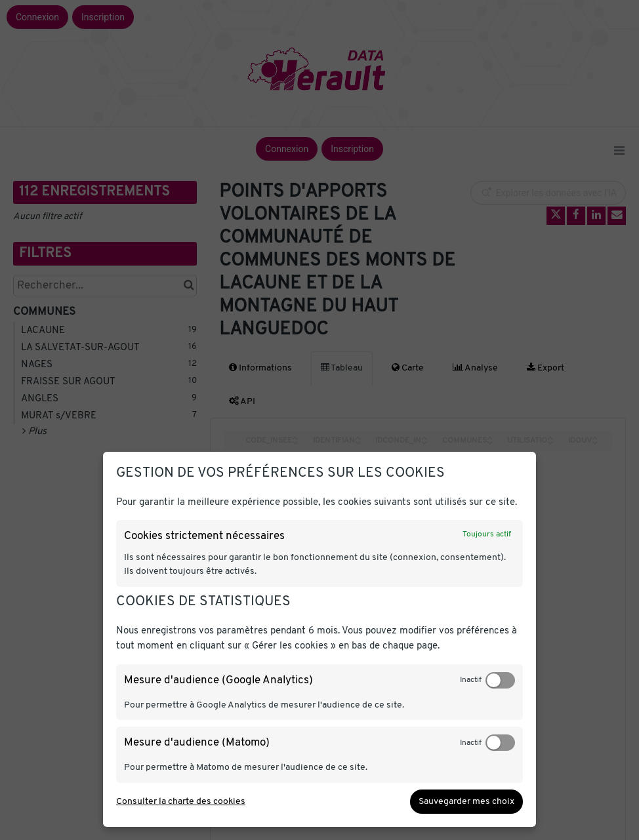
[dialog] (319, 639)
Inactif (471, 680)
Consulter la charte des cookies (181, 802)
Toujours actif (487, 534)
